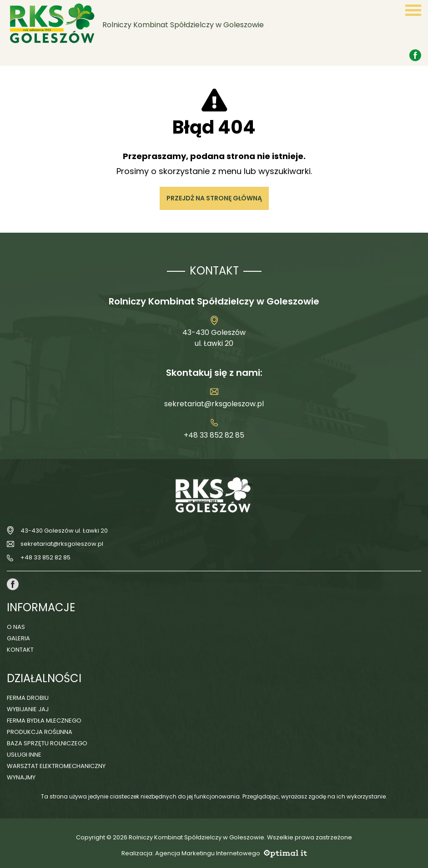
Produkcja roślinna (40, 732)
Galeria (18, 638)
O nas (16, 627)
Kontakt (20, 650)
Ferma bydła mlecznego (44, 721)
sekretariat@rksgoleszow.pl (214, 404)
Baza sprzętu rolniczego (47, 743)
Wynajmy (21, 777)
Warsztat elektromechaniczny (56, 766)
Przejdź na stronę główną (214, 198)
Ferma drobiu (28, 698)
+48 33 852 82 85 (214, 435)
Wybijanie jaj (28, 709)
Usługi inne (24, 755)
